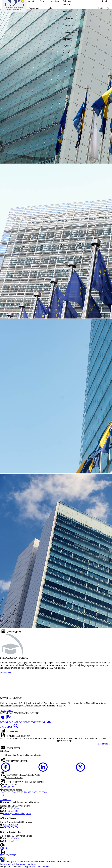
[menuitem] (36, 8)
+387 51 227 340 (39, 792)
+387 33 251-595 (11, 811)
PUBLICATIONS (8, 855)
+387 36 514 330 (23, 792)
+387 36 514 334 (11, 827)
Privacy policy (7, 864)
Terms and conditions (25, 864)
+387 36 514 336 (11, 825)
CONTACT (5, 799)
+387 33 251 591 (8, 787)
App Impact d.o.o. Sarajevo (37, 867)
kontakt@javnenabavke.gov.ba (17, 813)
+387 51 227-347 (11, 841)
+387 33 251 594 (8, 792)
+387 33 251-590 (11, 808)
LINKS (3, 848)
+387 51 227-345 (11, 838)
